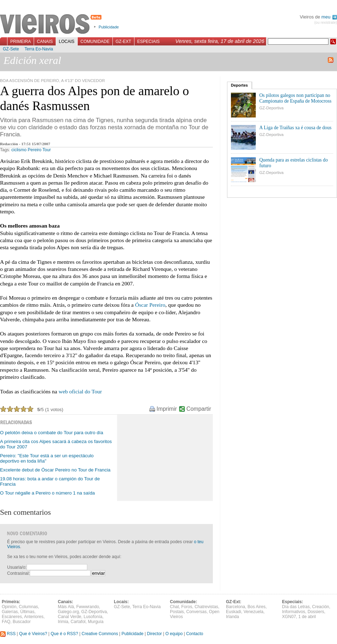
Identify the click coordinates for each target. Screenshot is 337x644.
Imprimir (167, 409)
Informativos (294, 612)
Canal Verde (70, 617)
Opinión (9, 607)
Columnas (28, 607)
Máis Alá (66, 607)
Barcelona (236, 607)
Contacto (195, 634)
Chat (174, 607)
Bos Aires (257, 607)
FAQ (6, 622)
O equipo (174, 634)
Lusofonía (93, 617)
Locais (67, 42)
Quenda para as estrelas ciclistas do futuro (294, 163)
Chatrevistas (206, 607)
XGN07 (289, 617)
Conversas (196, 612)
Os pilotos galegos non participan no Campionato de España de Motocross (295, 98)
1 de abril (307, 617)
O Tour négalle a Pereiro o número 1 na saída (47, 493)
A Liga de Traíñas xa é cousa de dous (295, 128)
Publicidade (109, 27)
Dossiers (316, 612)
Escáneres (12, 617)
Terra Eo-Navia (39, 49)
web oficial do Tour (80, 391)
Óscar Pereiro (150, 305)
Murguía (96, 622)
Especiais (148, 42)
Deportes (239, 85)
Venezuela (253, 612)
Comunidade (95, 42)
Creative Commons (100, 634)
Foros (187, 607)
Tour (47, 150)
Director (154, 634)
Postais (177, 612)
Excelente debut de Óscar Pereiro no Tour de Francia (55, 470)
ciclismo (19, 150)
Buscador (22, 622)
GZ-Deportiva (271, 108)
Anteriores (34, 617)
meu (329, 17)
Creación (321, 607)
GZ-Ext (123, 42)
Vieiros (52, 24)
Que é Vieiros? (33, 634)
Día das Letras (296, 607)
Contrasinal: (18, 573)
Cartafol (78, 622)
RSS (8, 634)
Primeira (21, 42)
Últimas (27, 612)
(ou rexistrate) (326, 23)
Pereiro (35, 150)
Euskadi (234, 612)
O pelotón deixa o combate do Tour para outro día (52, 433)
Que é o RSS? (64, 634)
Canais (45, 42)
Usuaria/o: (17, 567)
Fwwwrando (88, 607)
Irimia (63, 622)
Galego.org (68, 612)
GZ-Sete (11, 49)
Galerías (10, 612)
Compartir (199, 409)
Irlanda (233, 617)
